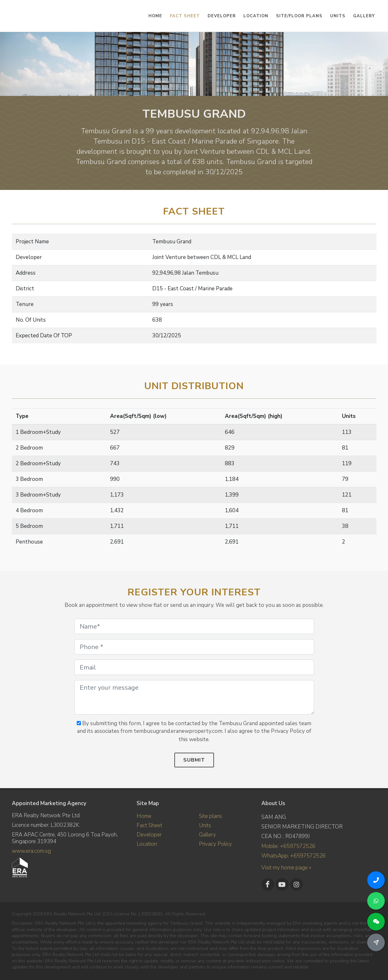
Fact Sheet (149, 825)
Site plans (210, 816)
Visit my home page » (286, 868)
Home (144, 816)
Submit (194, 760)
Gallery (207, 835)
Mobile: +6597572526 (288, 846)
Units (205, 825)
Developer (149, 835)
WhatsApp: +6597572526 (293, 856)
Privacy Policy (215, 844)
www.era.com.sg (31, 851)
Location (147, 844)
